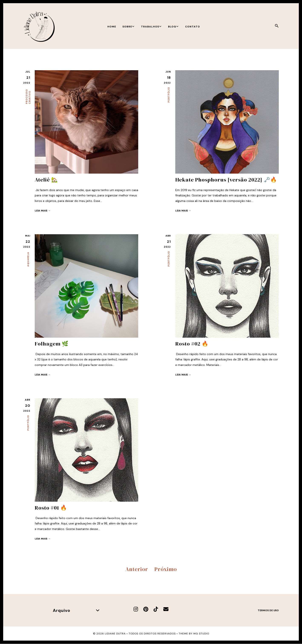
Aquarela (28, 259)
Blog (173, 27)
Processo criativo (28, 97)
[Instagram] (136, 609)
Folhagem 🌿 (52, 344)
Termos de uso (268, 610)
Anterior (137, 569)
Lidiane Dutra (115, 634)
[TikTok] (156, 609)
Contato (193, 27)
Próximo (166, 569)
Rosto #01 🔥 (51, 508)
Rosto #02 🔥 (192, 344)
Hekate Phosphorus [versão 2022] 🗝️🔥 (226, 180)
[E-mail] (166, 609)
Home (112, 27)
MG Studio (201, 634)
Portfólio (169, 95)
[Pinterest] (146, 609)
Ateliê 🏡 (46, 180)
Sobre (129, 27)
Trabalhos (151, 27)
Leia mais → (43, 210)
